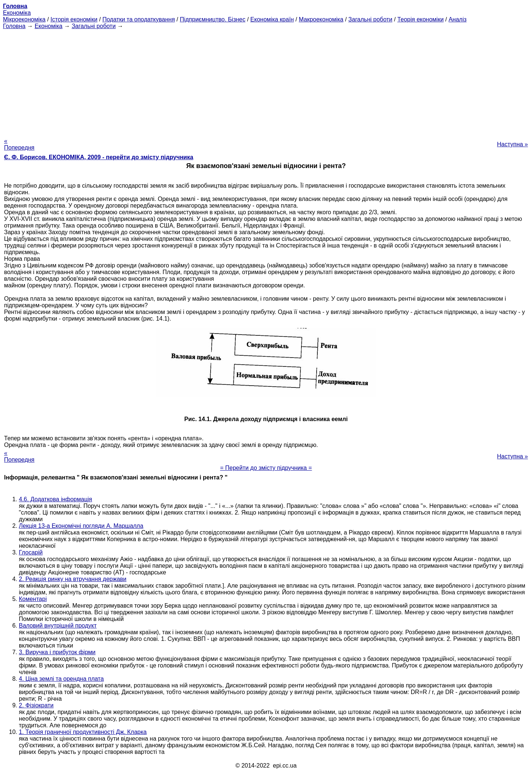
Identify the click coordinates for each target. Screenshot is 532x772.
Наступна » (512, 144)
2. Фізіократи (36, 705)
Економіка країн (272, 19)
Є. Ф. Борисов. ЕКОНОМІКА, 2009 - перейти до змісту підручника (99, 157)
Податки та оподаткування (139, 19)
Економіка (17, 13)
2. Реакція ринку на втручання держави (73, 579)
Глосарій (31, 552)
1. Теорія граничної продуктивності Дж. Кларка (83, 732)
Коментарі (33, 599)
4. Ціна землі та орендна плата (61, 679)
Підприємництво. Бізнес (213, 19)
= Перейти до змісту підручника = (266, 468)
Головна (14, 26)
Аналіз (458, 19)
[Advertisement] (266, 81)
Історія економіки (74, 19)
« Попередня (19, 144)
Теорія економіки (420, 19)
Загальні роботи (370, 19)
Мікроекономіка (24, 19)
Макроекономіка (321, 19)
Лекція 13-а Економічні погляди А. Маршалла (81, 526)
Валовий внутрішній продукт (58, 626)
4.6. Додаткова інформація (55, 499)
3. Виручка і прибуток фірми (57, 652)
